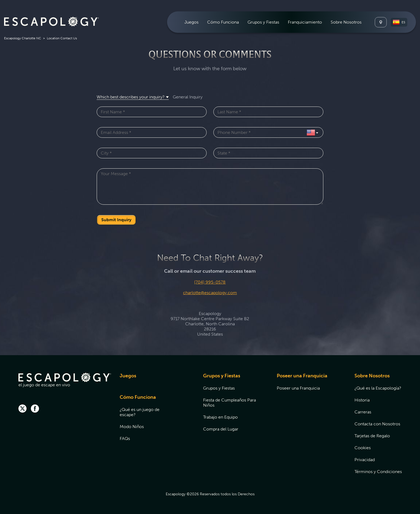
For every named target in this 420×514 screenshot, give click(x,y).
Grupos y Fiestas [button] (263, 22)
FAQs (125, 438)
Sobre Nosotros (372, 376)
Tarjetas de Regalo (372, 436)
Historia (362, 400)
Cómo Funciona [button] (223, 22)
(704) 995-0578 (210, 282)
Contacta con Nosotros (377, 424)
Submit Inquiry (116, 220)
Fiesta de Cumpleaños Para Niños (229, 403)
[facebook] (35, 409)
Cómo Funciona (138, 397)
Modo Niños (132, 427)
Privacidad (365, 460)
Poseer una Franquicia (302, 376)
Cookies (363, 448)
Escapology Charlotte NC (23, 38)
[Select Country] (312, 132)
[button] (399, 22)
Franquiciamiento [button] (305, 22)
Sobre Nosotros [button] (346, 22)
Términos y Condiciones (378, 472)
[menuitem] (191, 22)
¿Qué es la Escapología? (378, 388)
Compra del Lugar (221, 429)
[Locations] (381, 22)
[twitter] (22, 409)
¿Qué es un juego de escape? (140, 412)
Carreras (363, 412)
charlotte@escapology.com (210, 293)
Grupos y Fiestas (222, 376)
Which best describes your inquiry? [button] (131, 97)
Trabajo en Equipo (220, 417)
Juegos (191, 22)
